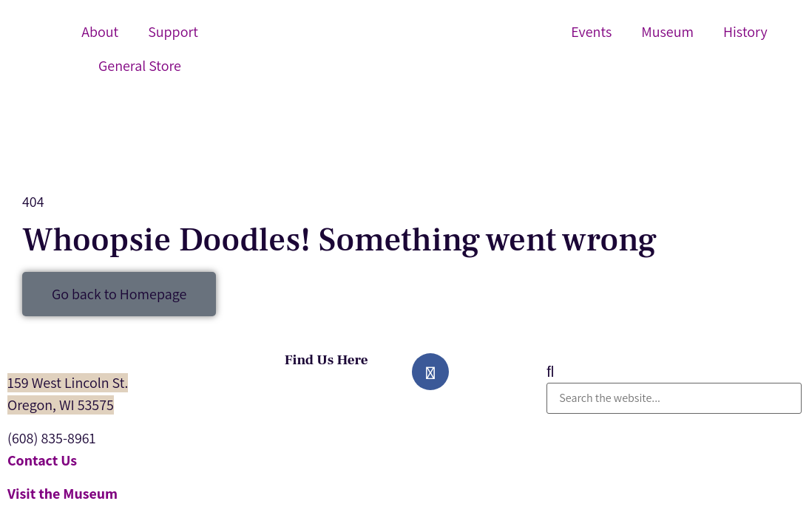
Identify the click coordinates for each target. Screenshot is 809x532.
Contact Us (42, 460)
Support (173, 32)
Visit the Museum (62, 494)
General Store (140, 66)
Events (591, 32)
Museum (667, 32)
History (745, 32)
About (100, 32)
